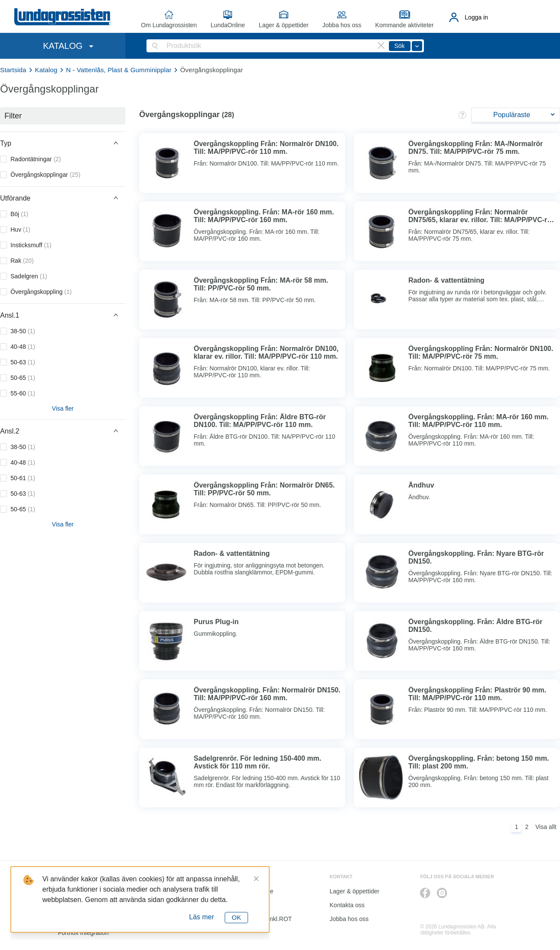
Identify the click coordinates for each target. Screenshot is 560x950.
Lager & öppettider (284, 25)
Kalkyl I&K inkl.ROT (265, 919)
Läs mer (202, 917)
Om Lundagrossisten (169, 25)
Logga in (477, 17)
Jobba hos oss (342, 25)
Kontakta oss (347, 905)
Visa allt (546, 827)
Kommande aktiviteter (404, 25)
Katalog (46, 70)
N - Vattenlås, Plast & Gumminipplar (119, 70)
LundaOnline (227, 25)
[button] (63, 143)
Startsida (13, 70)
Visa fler (63, 408)
